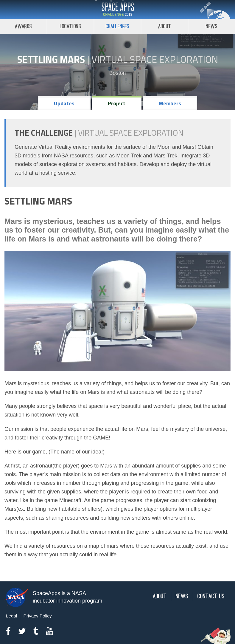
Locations (71, 26)
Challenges (118, 26)
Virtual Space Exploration (155, 59)
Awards (23, 26)
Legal (11, 616)
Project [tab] (117, 103)
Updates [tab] (64, 103)
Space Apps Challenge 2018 (118, 10)
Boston (117, 73)
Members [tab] (170, 103)
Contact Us (211, 596)
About (165, 26)
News (212, 26)
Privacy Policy (37, 616)
